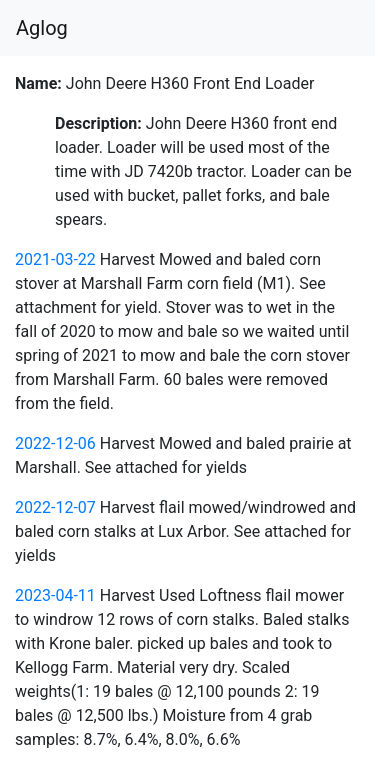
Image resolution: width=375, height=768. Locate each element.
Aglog (42, 28)
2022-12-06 (55, 443)
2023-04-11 (55, 595)
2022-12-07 (55, 507)
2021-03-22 (55, 259)
